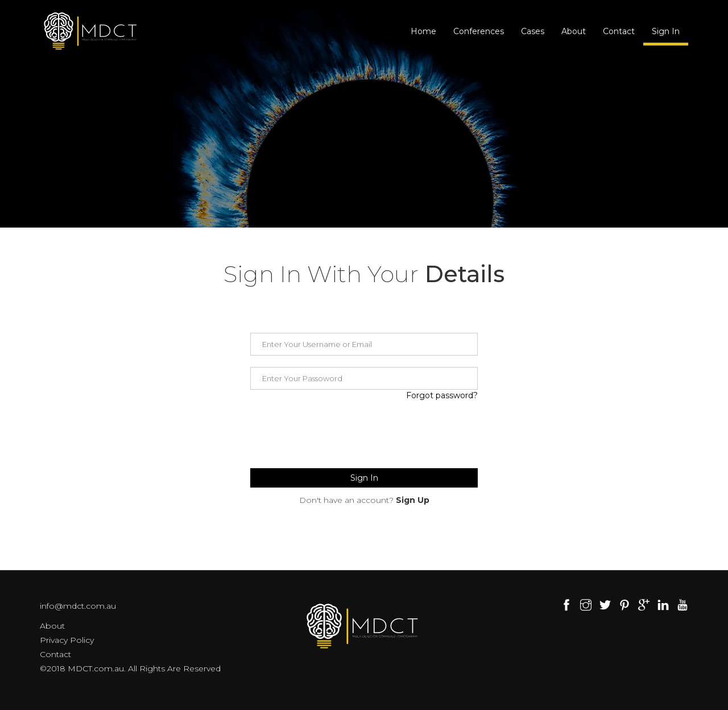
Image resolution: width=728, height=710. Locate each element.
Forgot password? (442, 395)
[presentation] (337, 435)
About (574, 31)
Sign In (666, 31)
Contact (619, 31)
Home (423, 31)
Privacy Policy (67, 640)
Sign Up (413, 500)
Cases (533, 31)
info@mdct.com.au (78, 606)
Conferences (479, 31)
